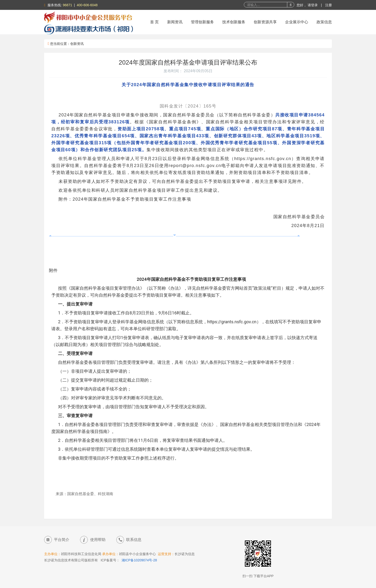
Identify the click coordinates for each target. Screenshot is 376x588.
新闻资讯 (175, 22)
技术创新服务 (234, 22)
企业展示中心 (297, 22)
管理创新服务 (202, 22)
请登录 (313, 5)
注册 (329, 5)
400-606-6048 (87, 5)
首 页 (154, 22)
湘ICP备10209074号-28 (139, 560)
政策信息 (324, 22)
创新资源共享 (265, 22)
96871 (68, 5)
